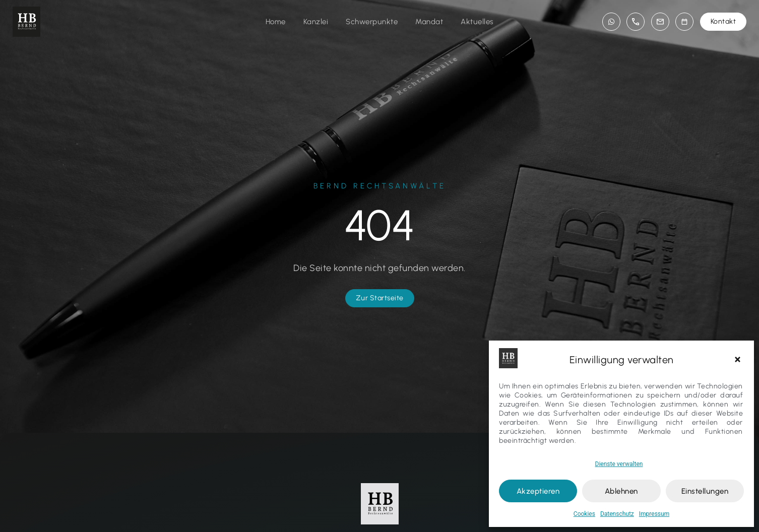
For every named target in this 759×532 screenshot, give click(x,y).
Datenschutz (617, 514)
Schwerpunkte (372, 22)
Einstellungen (705, 491)
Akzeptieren (538, 491)
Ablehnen (621, 491)
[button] (739, 360)
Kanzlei (316, 22)
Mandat (429, 22)
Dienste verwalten (619, 464)
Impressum (654, 514)
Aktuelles (477, 22)
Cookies (584, 514)
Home (276, 22)
